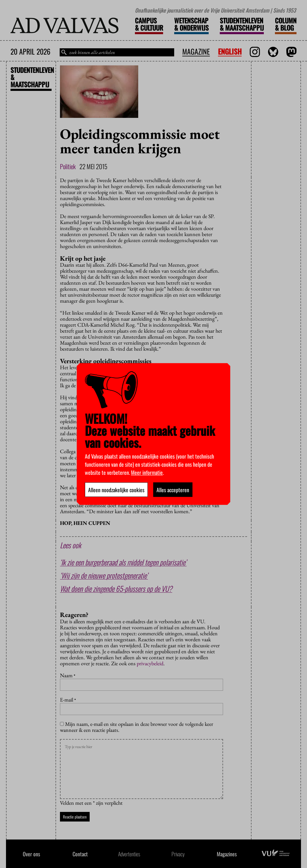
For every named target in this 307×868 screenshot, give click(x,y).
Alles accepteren (173, 490)
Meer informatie (147, 472)
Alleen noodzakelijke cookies (116, 490)
